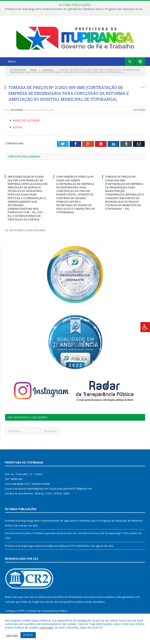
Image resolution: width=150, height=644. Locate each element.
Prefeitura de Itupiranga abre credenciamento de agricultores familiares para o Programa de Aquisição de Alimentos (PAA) (76, 9)
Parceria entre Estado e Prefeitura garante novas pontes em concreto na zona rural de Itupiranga (63, 533)
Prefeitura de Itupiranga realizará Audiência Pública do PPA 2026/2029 (46, 546)
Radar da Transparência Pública (48, 611)
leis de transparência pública (67, 602)
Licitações (139, 110)
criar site (29, 597)
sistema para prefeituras (53, 597)
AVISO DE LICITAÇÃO (27, 120)
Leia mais (46, 627)
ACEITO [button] (28, 635)
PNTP (21, 611)
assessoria (96, 597)
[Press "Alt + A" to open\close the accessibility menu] (145, 327)
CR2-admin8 (16, 110)
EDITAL (18, 127)
